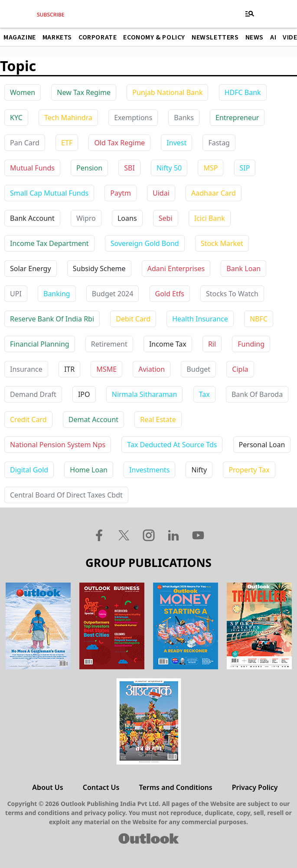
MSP (211, 168)
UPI (16, 294)
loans (127, 218)
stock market (222, 243)
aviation (152, 369)
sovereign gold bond (145, 243)
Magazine (20, 37)
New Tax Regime (84, 92)
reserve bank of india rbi (52, 319)
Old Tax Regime (119, 143)
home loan (89, 470)
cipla (240, 369)
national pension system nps (58, 445)
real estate (158, 419)
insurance (26, 369)
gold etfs (170, 294)
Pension (89, 168)
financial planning (40, 344)
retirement (109, 344)
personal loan (262, 445)
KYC (16, 118)
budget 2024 (113, 294)
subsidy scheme (99, 269)
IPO (84, 394)
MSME (106, 369)
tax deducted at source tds (172, 445)
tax (204, 394)
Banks (184, 118)
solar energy (31, 269)
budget (198, 369)
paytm (121, 193)
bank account (32, 218)
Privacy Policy (255, 787)
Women (23, 92)
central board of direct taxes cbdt (66, 495)
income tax (168, 344)
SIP (245, 168)
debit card (133, 319)
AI (273, 37)
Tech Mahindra (68, 118)
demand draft (33, 394)
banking (57, 294)
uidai (161, 193)
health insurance (200, 319)
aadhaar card (214, 193)
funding (251, 344)
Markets (57, 37)
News (255, 37)
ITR (69, 369)
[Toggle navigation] (250, 14)
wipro (86, 218)
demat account (93, 419)
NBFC (259, 319)
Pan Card (25, 143)
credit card (28, 419)
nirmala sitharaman (145, 394)
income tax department (49, 243)
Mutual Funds (32, 168)
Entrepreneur (237, 118)
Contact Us (101, 787)
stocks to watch (232, 294)
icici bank (210, 218)
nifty (199, 470)
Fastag (219, 143)
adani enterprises (176, 269)
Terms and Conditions (175, 787)
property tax (249, 470)
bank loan (243, 269)
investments (149, 470)
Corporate (98, 37)
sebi (166, 218)
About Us (47, 787)
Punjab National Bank (167, 92)
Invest (176, 143)
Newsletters (215, 37)
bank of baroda (257, 394)
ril (212, 344)
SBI (129, 168)
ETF (67, 143)
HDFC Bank (243, 92)
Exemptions (133, 118)
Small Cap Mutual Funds (49, 193)
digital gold (29, 470)
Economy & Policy (154, 37)
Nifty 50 (169, 168)
